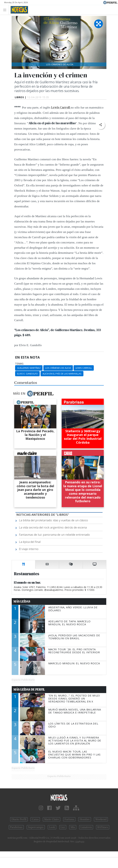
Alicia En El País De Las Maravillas (62, 374)
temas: (19, 364)
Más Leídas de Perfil (29, 689)
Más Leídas (22, 601)
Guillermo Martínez (29, 368)
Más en (33, 394)
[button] (101, 125)
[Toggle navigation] (6, 10)
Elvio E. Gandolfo (27, 374)
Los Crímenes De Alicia (58, 368)
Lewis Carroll (84, 368)
